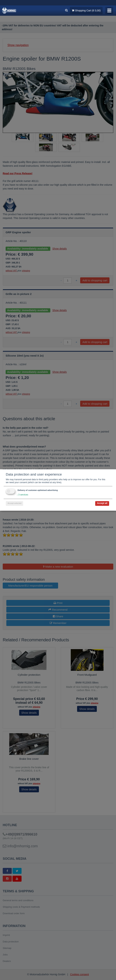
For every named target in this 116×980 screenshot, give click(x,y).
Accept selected (14, 503)
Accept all (102, 503)
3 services (22, 495)
